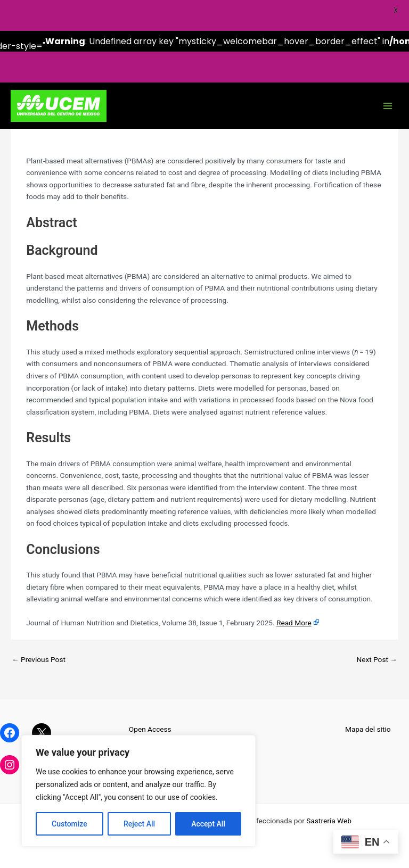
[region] (138, 791)
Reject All (139, 824)
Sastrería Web (329, 821)
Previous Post (39, 659)
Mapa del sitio (368, 729)
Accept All (208, 824)
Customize (69, 824)
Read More (294, 623)
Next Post (377, 659)
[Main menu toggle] (388, 106)
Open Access (150, 729)
